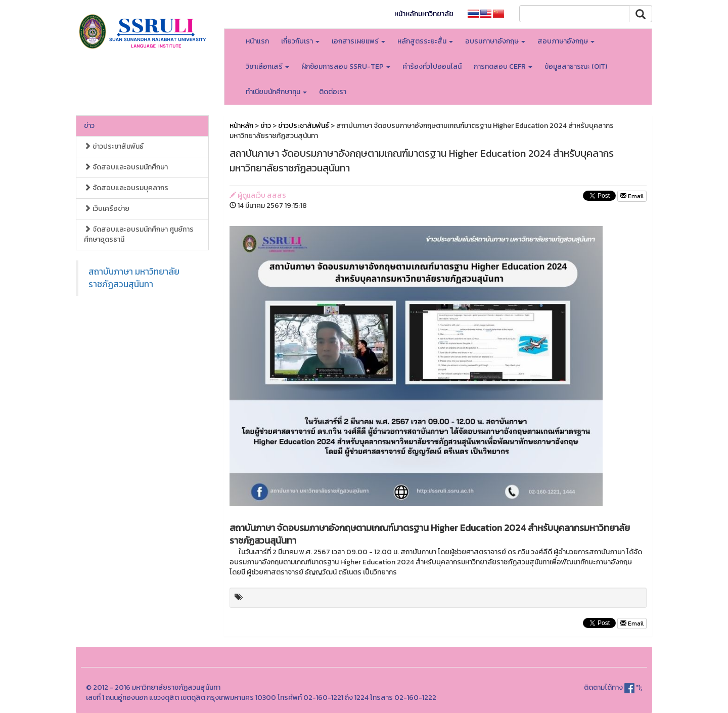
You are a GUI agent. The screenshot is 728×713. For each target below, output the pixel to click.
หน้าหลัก (241, 126)
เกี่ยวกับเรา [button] (300, 41)
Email (632, 196)
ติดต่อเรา (333, 92)
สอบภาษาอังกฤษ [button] (566, 41)
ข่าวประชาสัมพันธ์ (114, 146)
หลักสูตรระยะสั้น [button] (425, 41)
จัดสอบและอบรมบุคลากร (126, 188)
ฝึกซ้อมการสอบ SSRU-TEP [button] (346, 66)
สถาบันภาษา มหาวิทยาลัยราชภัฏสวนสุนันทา (134, 278)
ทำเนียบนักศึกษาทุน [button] (276, 92)
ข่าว (89, 126)
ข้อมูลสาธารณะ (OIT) (576, 66)
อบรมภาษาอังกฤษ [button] (495, 41)
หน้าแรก (257, 41)
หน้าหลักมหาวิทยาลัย (424, 14)
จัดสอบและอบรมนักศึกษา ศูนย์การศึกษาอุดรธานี (139, 234)
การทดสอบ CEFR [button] (503, 66)
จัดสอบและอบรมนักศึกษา (126, 167)
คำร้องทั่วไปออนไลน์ (432, 66)
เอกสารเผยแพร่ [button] (358, 41)
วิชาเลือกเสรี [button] (267, 66)
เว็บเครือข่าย (107, 209)
